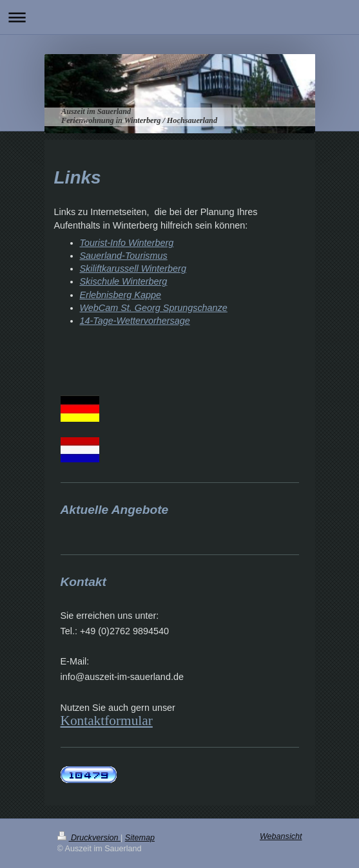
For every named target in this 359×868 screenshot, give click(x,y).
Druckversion (89, 838)
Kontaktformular (107, 721)
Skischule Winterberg (124, 281)
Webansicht (281, 836)
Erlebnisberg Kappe (121, 295)
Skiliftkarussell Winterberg (133, 269)
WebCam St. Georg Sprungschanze (154, 308)
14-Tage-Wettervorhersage (135, 321)
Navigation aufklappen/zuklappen (179, 17)
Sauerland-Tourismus (124, 256)
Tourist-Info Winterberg (127, 243)
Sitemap (140, 838)
